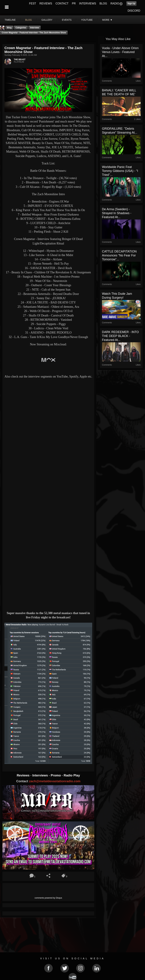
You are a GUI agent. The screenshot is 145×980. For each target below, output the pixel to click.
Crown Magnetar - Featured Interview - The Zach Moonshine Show (34, 33)
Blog (9, 28)
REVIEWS (46, 4)
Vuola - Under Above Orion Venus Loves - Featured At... (120, 52)
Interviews (40, 775)
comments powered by (48, 898)
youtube (87, 20)
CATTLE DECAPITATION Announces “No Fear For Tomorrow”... (119, 255)
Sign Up (131, 4)
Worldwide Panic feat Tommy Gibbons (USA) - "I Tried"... (120, 171)
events (67, 20)
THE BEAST (20, 60)
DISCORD (134, 11)
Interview (34, 28)
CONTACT (62, 4)
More (107, 20)
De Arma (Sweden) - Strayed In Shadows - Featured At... (117, 213)
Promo (56, 775)
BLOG (103, 4)
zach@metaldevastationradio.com (55, 781)
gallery (47, 20)
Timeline (10, 20)
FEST (33, 4)
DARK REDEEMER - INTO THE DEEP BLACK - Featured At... (120, 336)
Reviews (24, 775)
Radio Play (72, 775)
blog (29, 20)
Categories (21, 28)
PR (74, 4)
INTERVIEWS (88, 4)
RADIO (115, 4)
